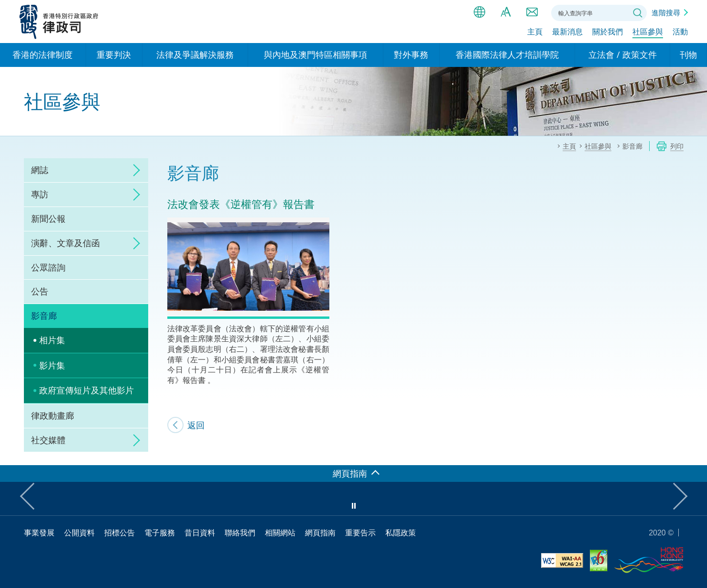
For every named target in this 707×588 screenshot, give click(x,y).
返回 (196, 425)
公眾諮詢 (48, 267)
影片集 (52, 365)
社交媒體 (48, 440)
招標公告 (120, 533)
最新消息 (567, 32)
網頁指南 (320, 533)
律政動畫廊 (53, 415)
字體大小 (506, 12)
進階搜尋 (666, 12)
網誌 (40, 170)
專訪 (40, 194)
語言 (479, 12)
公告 (40, 291)
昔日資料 (200, 533)
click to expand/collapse (134, 170)
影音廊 (44, 316)
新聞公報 (48, 218)
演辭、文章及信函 (65, 243)
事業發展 (39, 533)
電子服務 (160, 533)
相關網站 (280, 533)
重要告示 (360, 533)
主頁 (535, 32)
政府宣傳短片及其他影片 (87, 390)
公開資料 (79, 533)
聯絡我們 (532, 12)
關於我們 (608, 32)
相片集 (52, 340)
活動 (680, 32)
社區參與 (648, 32)
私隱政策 (401, 533)
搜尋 (638, 13)
